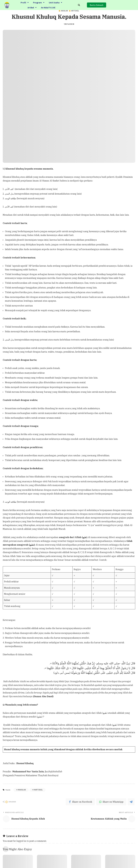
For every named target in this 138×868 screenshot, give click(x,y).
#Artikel (38, 790)
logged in (21, 841)
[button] (97, 5)
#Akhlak (22, 790)
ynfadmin (69, 24)
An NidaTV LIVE (48, 7)
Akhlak (65, 11)
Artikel (32, 7)
